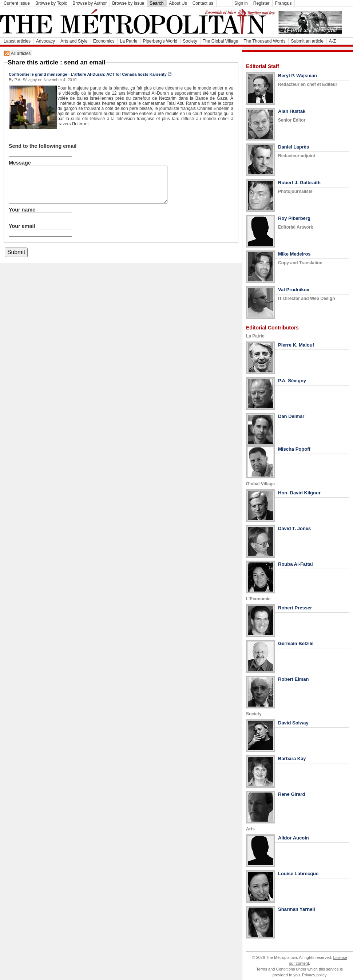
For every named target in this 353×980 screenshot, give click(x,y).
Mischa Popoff (294, 449)
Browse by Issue (128, 3)
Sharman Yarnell (297, 909)
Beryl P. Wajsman (298, 76)
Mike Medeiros (294, 254)
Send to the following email (43, 146)
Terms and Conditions (275, 969)
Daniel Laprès (293, 147)
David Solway (293, 723)
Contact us (203, 3)
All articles (21, 54)
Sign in (241, 3)
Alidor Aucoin (293, 838)
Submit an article (307, 41)
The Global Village (221, 41)
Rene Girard (291, 794)
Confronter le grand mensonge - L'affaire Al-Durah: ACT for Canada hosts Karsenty (88, 74)
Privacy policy (314, 975)
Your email (22, 226)
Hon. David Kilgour (299, 493)
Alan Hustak (292, 111)
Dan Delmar (291, 416)
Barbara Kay (292, 758)
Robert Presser (295, 608)
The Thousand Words (264, 41)
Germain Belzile (296, 643)
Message (20, 163)
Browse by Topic (51, 3)
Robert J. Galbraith (299, 183)
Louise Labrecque (298, 874)
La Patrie (128, 41)
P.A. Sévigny (292, 381)
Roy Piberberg (294, 218)
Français (283, 3)
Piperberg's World (160, 41)
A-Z (332, 41)
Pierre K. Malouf (296, 345)
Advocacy (45, 41)
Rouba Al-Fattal (296, 564)
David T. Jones (294, 528)
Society (190, 41)
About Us (178, 3)
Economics (104, 41)
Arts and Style (74, 41)
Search (156, 3)
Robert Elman (293, 679)
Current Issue (17, 3)
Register (261, 3)
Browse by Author (90, 3)
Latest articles (17, 41)
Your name (22, 210)
